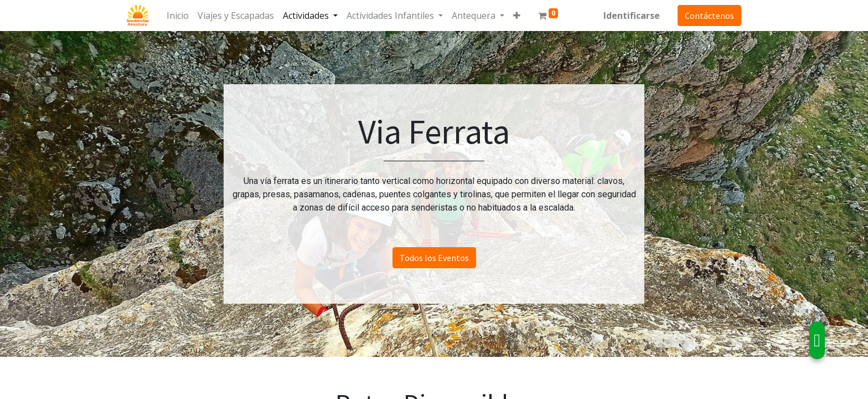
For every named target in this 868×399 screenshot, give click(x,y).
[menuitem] (178, 16)
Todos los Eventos (434, 258)
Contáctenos (709, 16)
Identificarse (632, 16)
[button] (517, 16)
